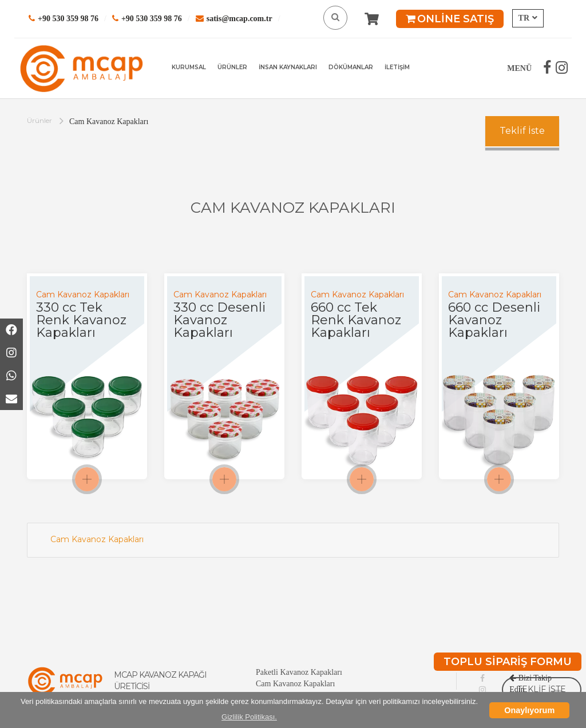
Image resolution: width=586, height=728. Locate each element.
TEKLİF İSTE (542, 689)
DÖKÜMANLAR (351, 67)
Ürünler (39, 120)
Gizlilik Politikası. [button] (249, 717)
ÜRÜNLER (232, 67)
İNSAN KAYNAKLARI (288, 67)
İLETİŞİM (397, 67)
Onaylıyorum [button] (529, 710)
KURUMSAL (189, 67)
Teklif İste (522, 131)
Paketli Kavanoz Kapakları (299, 672)
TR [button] (528, 18)
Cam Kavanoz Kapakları (97, 539)
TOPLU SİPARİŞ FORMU (508, 662)
